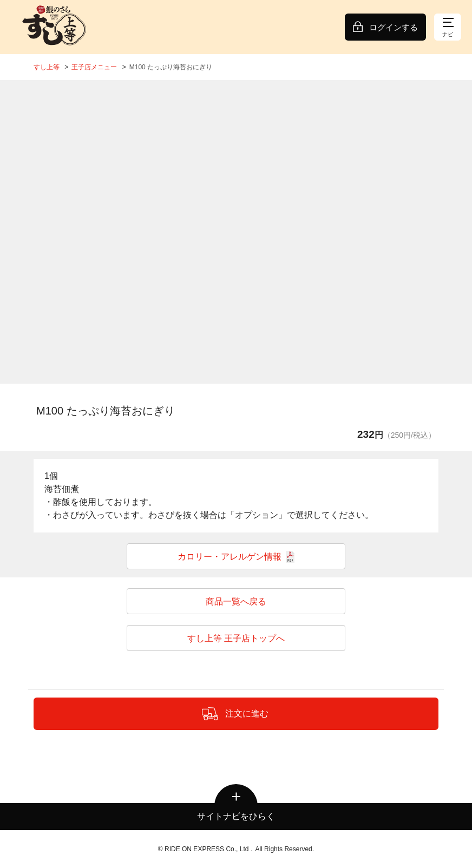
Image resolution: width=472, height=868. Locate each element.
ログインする (394, 27)
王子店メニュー (94, 67)
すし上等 (47, 67)
